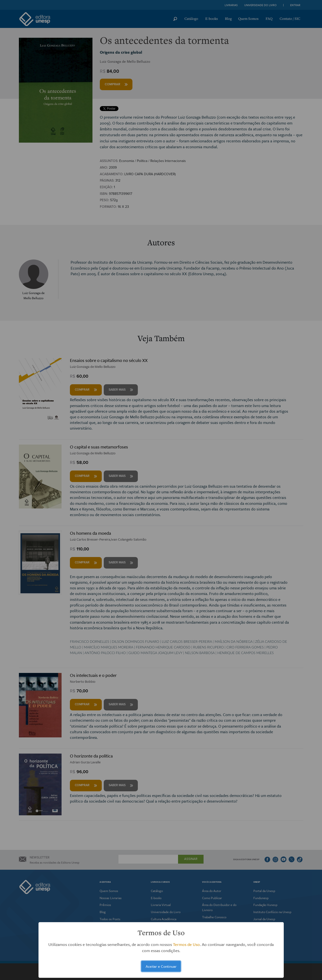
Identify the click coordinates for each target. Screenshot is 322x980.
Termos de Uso (186, 944)
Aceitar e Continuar (161, 966)
